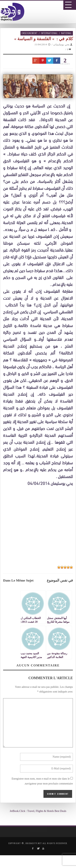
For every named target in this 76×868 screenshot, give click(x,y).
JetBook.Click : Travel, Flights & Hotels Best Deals (38, 811)
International (49, 33)
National (66, 33)
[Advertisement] (39, 606)
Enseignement (30, 33)
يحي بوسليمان (61, 45)
